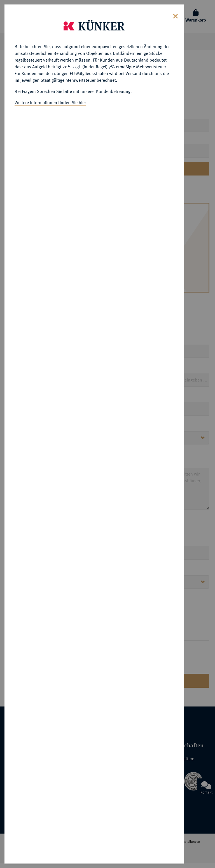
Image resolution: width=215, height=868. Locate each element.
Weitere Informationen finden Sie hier (50, 100)
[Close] (176, 13)
